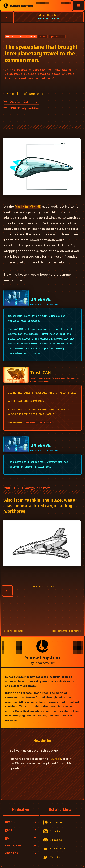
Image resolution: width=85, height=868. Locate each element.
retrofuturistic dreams (21, 37)
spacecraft (57, 37)
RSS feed (55, 759)
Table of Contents (25, 94)
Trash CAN (41, 373)
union (43, 37)
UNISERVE (41, 299)
